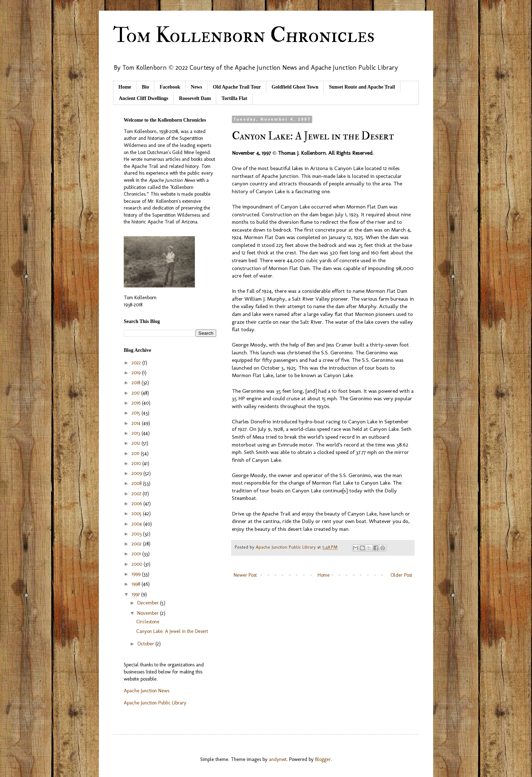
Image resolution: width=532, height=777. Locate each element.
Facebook (170, 87)
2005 (137, 514)
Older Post (401, 575)
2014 (137, 423)
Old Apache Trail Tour (237, 87)
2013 (137, 433)
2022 (137, 363)
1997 (136, 594)
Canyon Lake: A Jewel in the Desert (172, 631)
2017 (136, 393)
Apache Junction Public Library (155, 703)
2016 (137, 403)
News (197, 87)
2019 (137, 373)
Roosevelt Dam (195, 98)
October (146, 644)
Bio (145, 87)
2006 (137, 504)
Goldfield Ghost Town (295, 87)
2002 (137, 544)
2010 (137, 463)
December (149, 603)
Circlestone (148, 622)
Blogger (323, 759)
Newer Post (245, 575)
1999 (137, 574)
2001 (137, 554)
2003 (137, 534)
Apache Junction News (147, 691)
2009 (137, 473)
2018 (137, 383)
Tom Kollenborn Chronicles (244, 35)
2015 (137, 413)
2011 (136, 453)
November (149, 613)
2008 (137, 483)
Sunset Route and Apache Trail (362, 87)
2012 (137, 443)
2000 (138, 564)
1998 (137, 584)
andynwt (278, 759)
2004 (137, 524)
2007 (137, 494)
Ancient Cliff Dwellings (143, 98)
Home (125, 87)
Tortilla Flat (234, 98)
